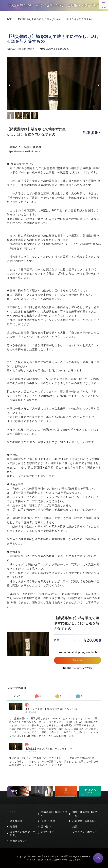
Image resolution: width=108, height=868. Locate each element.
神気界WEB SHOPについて (26, 5)
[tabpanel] (54, 84)
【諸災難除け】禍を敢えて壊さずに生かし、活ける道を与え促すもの (55, 19)
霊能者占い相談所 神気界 (84, 5)
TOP (9, 19)
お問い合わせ (55, 5)
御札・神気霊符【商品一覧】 (85, 814)
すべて (17, 696)
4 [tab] (35, 115)
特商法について (19, 841)
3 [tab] (27, 115)
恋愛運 (14, 826)
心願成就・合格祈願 (84, 821)
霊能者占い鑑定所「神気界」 (22, 834)
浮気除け (46, 826)
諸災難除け (16, 821)
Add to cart (78, 660)
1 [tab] (11, 115)
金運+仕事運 (48, 821)
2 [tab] (19, 115)
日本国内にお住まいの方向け (78, 668)
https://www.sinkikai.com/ (55, 49)
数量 (57, 640)
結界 (75, 826)
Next (98, 85)
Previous (10, 85)
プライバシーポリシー (85, 832)
